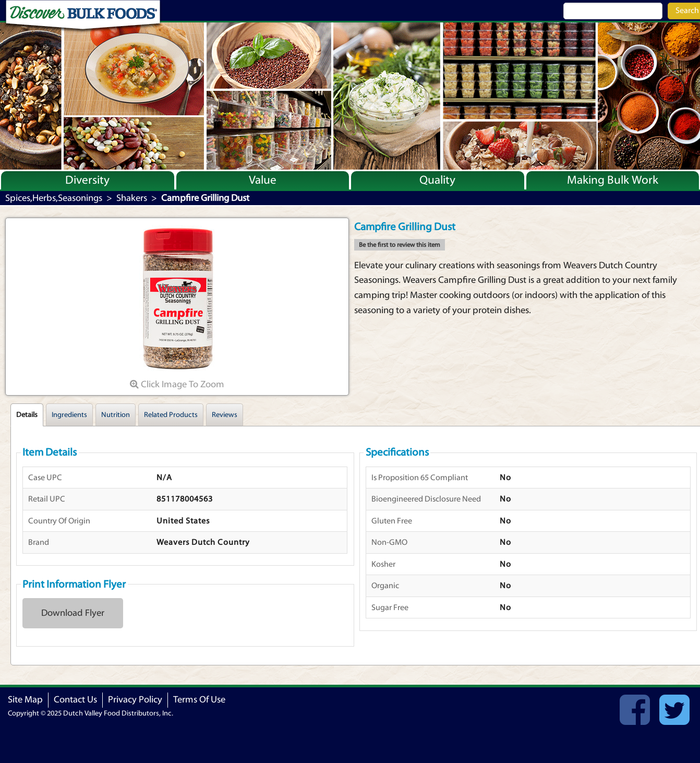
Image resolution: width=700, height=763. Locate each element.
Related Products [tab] (171, 415)
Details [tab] (27, 415)
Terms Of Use (199, 700)
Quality (437, 180)
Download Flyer (73, 613)
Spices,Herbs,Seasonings (54, 198)
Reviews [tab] (225, 415)
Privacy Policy (135, 700)
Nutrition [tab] (116, 415)
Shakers (132, 198)
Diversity (87, 180)
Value (263, 180)
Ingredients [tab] (69, 415)
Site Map (25, 700)
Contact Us (75, 700)
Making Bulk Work (613, 180)
